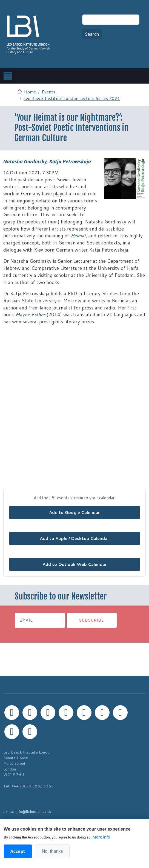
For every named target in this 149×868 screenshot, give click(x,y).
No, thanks (52, 851)
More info (101, 837)
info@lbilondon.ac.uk (33, 811)
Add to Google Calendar (74, 512)
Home (30, 92)
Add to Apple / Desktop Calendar (74, 538)
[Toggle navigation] (8, 76)
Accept (18, 851)
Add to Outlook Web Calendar (75, 564)
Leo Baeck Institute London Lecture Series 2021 (72, 98)
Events (49, 92)
